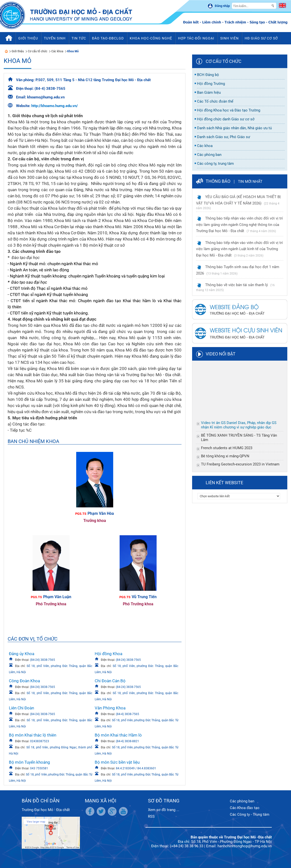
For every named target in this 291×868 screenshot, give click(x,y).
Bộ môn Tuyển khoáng (29, 762)
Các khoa (57, 51)
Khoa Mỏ (73, 51)
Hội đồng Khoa (109, 654)
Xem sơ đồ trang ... (164, 810)
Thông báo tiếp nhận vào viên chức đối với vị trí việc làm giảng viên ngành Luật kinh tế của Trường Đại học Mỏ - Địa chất (239, 249)
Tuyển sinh (55, 38)
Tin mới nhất (250, 182)
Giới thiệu (18, 51)
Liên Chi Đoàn (21, 708)
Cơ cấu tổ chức (38, 51)
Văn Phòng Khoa (110, 708)
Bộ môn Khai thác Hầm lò (118, 735)
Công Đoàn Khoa (24, 681)
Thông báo (218, 181)
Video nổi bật (221, 354)
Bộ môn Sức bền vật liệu (117, 762)
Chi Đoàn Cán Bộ (110, 681)
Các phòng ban (242, 801)
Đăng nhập (222, 6)
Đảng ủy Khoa (22, 654)
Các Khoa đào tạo (245, 808)
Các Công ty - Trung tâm (250, 814)
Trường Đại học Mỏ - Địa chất (46, 810)
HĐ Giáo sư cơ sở (261, 38)
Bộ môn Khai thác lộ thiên (33, 735)
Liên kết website (224, 483)
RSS (151, 816)
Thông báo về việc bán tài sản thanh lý (236, 285)
